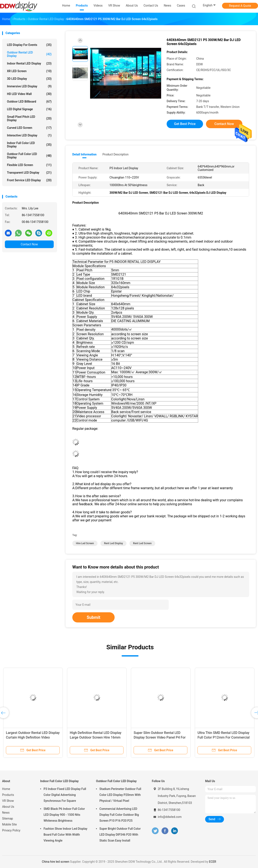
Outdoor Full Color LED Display (29, 156)
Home (6, 789)
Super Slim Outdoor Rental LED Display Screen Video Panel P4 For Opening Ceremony (160, 737)
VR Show (8, 801)
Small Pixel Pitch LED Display (29, 118)
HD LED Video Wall (29, 94)
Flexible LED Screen (29, 165)
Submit (93, 617)
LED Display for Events (29, 45)
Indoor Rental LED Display (29, 63)
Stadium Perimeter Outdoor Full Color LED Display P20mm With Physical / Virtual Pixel (120, 795)
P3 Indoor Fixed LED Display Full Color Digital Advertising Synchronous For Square (65, 795)
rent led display (113, 543)
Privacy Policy (11, 830)
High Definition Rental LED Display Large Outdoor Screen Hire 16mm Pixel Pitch (96, 737)
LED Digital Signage (29, 109)
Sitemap (8, 819)
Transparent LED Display (29, 173)
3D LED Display (29, 79)
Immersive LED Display (29, 86)
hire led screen (85, 543)
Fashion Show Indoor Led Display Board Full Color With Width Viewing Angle (65, 835)
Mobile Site (10, 824)
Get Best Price (185, 124)
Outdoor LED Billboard (29, 102)
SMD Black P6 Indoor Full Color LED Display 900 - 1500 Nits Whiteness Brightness (64, 815)
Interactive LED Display (29, 135)
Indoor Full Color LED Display (29, 145)
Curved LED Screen (29, 128)
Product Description (115, 154)
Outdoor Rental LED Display (29, 54)
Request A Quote (240, 6)
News (6, 813)
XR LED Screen (29, 71)
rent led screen (142, 543)
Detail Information (84, 154)
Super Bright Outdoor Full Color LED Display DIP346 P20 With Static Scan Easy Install (120, 835)
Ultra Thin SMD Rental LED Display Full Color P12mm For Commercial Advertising (224, 737)
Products (8, 795)
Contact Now (29, 244)
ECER (213, 862)
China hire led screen (56, 862)
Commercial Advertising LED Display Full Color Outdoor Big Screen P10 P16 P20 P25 (119, 815)
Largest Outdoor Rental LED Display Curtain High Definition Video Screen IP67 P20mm (33, 737)
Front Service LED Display (29, 180)
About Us (8, 807)
